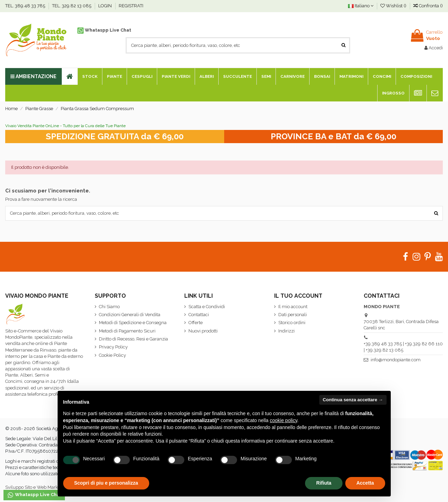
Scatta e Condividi (207, 307)
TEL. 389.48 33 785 (26, 6)
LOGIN (105, 6)
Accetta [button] (365, 483)
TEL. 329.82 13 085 (72, 6)
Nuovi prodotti (203, 331)
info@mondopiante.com (396, 360)
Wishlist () (394, 6)
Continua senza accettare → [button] (353, 400)
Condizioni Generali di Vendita (130, 315)
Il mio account (293, 307)
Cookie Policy (112, 355)
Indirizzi (286, 331)
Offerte (196, 323)
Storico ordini (292, 323)
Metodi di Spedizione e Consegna (133, 323)
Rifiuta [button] (324, 483)
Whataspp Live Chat (104, 30)
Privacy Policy (113, 347)
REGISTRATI (131, 6)
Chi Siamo (109, 307)
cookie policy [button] (283, 420)
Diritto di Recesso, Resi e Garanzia (133, 339)
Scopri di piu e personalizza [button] (106, 483)
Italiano (361, 6)
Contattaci (199, 315)
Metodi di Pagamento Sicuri (127, 331)
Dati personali (293, 315)
